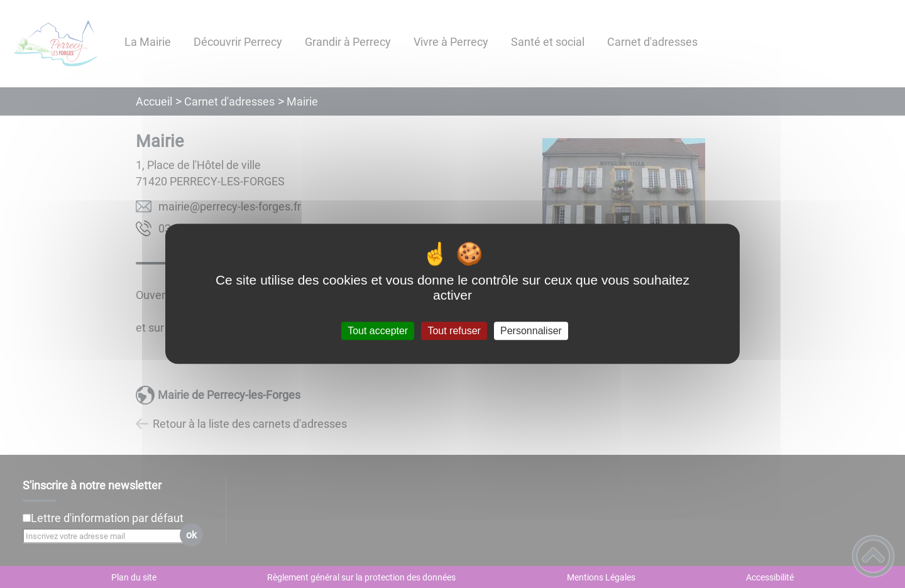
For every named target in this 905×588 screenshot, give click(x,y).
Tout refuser (454, 331)
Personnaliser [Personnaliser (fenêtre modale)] (531, 331)
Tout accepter (378, 331)
